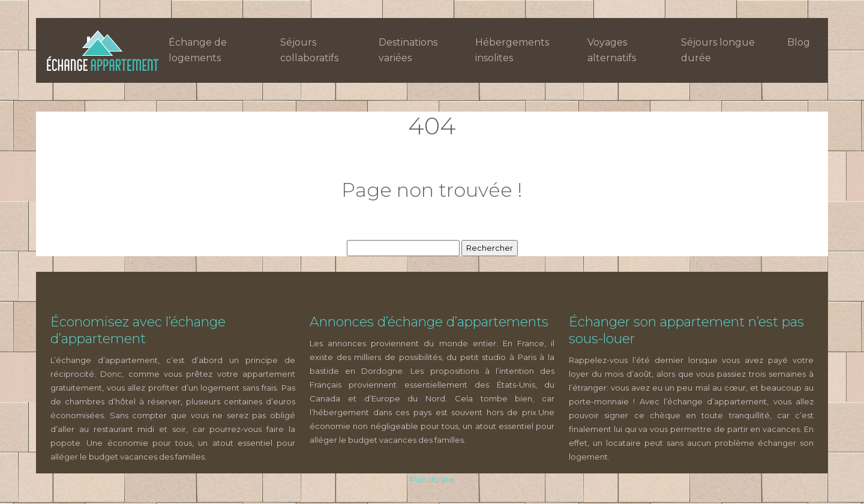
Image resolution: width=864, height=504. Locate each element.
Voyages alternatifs (612, 50)
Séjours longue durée (718, 50)
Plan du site (432, 479)
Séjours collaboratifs (309, 50)
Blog (799, 42)
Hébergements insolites (512, 50)
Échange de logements (198, 50)
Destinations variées (408, 50)
